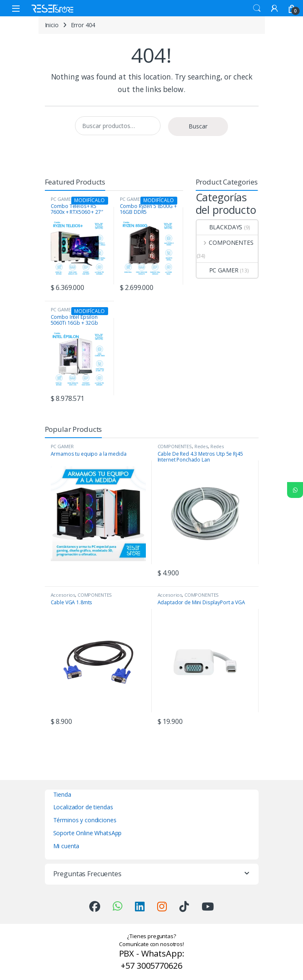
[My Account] (275, 8)
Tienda (62, 794)
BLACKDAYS (220, 227)
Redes (201, 446)
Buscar (198, 126)
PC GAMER (218, 270)
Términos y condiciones (85, 820)
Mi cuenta (66, 846)
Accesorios (63, 595)
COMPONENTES (225, 242)
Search (257, 8)
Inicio (52, 25)
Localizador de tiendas (83, 807)
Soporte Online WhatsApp (88, 833)
